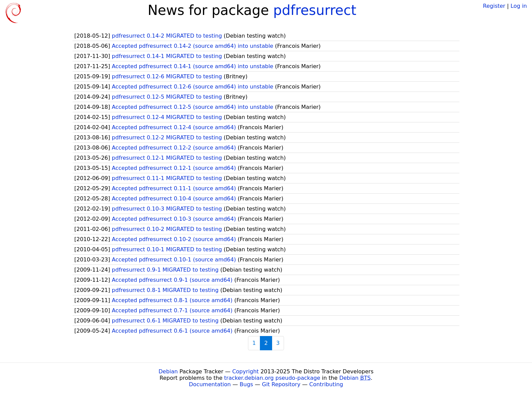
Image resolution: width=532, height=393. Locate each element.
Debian (168, 371)
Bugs (246, 384)
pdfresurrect (315, 10)
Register (494, 6)
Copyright (245, 371)
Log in (519, 6)
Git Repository (281, 384)
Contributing (326, 384)
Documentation (210, 384)
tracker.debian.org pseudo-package (272, 378)
